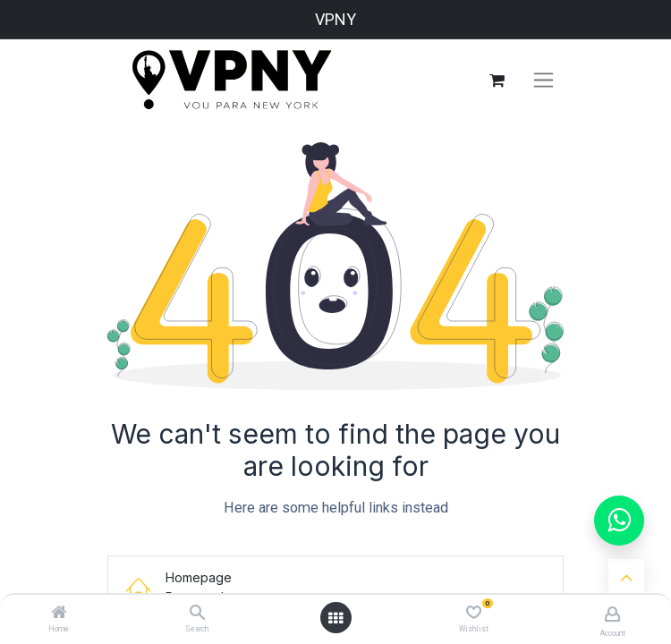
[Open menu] (335, 618)
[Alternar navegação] (544, 80)
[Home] (59, 614)
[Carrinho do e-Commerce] (497, 80)
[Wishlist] (474, 613)
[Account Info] (612, 614)
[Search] (197, 614)
